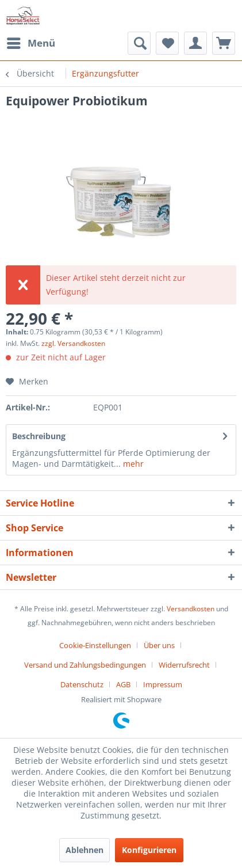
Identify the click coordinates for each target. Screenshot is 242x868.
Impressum (163, 684)
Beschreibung (39, 436)
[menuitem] (30, 43)
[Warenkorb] (224, 43)
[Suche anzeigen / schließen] (139, 43)
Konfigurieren (149, 850)
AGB (123, 684)
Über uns (159, 645)
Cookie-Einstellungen (95, 645)
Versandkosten (191, 609)
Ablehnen (84, 850)
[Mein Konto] (195, 43)
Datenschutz (82, 684)
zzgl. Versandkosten (73, 343)
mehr (132, 464)
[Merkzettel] (167, 43)
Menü (31, 42)
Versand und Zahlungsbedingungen (85, 665)
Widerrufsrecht (184, 665)
